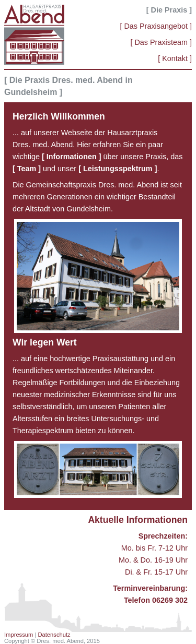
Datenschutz (54, 635)
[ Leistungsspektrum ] (118, 169)
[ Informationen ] (72, 157)
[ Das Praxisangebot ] (156, 26)
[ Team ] (27, 169)
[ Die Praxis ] (169, 10)
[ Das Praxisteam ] (161, 42)
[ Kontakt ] (175, 58)
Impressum (19, 635)
